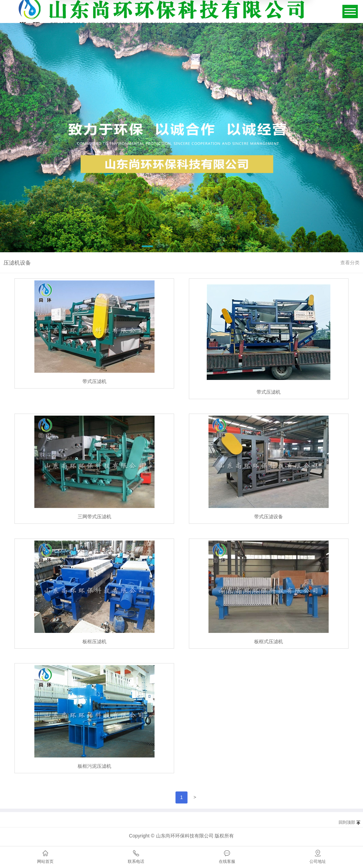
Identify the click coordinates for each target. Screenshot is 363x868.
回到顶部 (347, 822)
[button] (147, 247)
